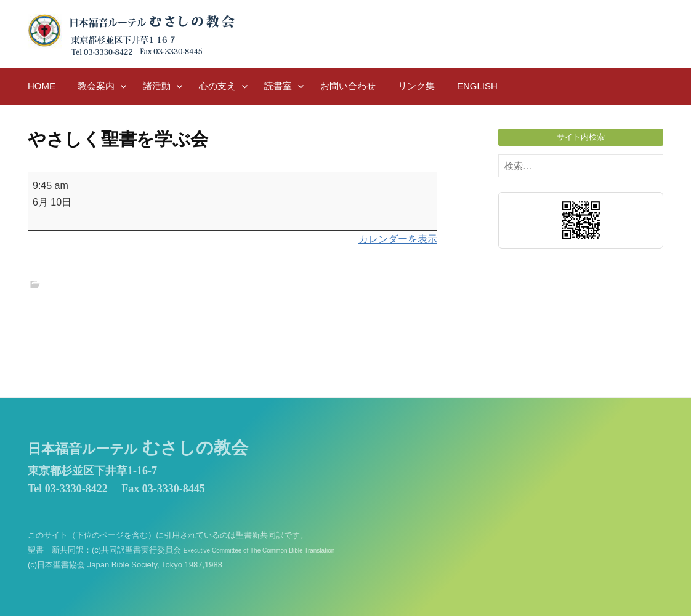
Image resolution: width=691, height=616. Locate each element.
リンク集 (416, 86)
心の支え (217, 86)
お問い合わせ (348, 86)
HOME (42, 86)
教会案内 (96, 86)
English (477, 86)
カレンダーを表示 (398, 239)
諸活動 (157, 86)
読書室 (278, 86)
